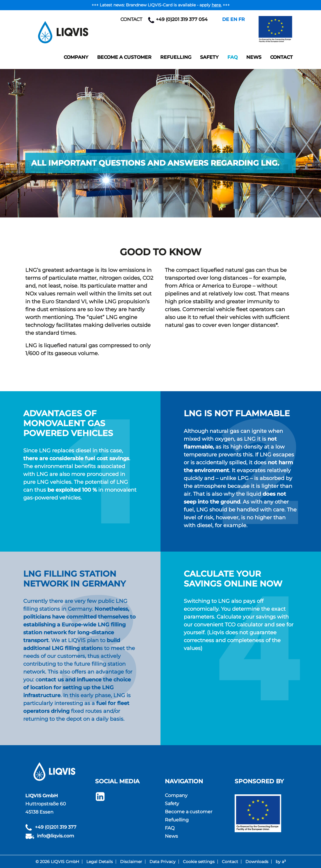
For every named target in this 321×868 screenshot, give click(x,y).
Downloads (257, 862)
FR (242, 19)
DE (226, 19)
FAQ (232, 57)
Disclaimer (131, 862)
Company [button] (76, 57)
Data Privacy (163, 862)
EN (234, 19)
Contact (131, 19)
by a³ (281, 862)
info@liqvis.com (56, 836)
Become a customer (124, 57)
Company (176, 795)
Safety (209, 57)
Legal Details (100, 862)
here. (217, 5)
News (254, 57)
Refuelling (176, 57)
